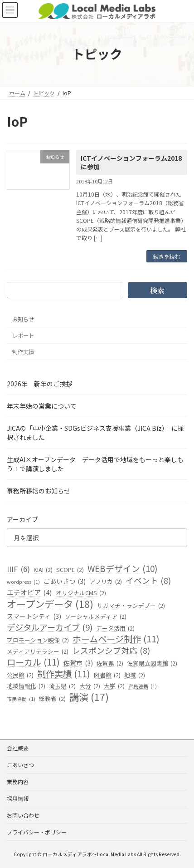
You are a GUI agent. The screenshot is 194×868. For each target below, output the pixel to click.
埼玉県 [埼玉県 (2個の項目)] (62, 686)
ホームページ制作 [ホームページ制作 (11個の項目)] (116, 639)
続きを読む (167, 256)
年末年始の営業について (42, 406)
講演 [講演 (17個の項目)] (89, 697)
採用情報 (18, 798)
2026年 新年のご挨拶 (39, 384)
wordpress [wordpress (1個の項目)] (23, 582)
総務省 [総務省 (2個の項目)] (52, 699)
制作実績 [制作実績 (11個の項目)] (64, 674)
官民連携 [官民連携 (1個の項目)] (143, 686)
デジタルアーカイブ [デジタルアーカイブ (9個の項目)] (50, 627)
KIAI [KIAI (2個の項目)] (43, 570)
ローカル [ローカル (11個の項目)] (33, 662)
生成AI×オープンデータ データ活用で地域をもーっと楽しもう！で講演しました (95, 464)
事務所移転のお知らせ (39, 491)
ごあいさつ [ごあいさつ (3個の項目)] (65, 582)
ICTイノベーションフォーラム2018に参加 (131, 163)
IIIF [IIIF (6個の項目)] (18, 569)
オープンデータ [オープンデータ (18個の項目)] (50, 604)
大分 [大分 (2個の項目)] (90, 686)
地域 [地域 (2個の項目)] (135, 675)
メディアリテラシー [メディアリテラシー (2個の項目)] (38, 652)
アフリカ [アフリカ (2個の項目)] (106, 582)
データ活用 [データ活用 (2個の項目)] (115, 628)
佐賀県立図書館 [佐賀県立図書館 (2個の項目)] (152, 663)
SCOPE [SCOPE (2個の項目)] (70, 570)
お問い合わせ (23, 815)
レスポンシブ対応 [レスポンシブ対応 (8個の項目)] (111, 651)
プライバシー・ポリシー (37, 832)
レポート (23, 335)
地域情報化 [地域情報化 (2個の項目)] (26, 686)
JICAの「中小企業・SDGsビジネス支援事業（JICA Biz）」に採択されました (95, 433)
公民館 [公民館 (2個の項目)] (20, 675)
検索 (157, 290)
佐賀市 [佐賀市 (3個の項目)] (78, 663)
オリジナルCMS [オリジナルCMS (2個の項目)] (81, 593)
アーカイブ (22, 520)
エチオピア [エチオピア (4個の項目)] (29, 593)
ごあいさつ (20, 765)
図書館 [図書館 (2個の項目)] (107, 675)
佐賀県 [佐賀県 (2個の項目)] (110, 663)
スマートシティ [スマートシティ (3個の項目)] (34, 616)
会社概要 (18, 748)
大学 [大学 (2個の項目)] (114, 686)
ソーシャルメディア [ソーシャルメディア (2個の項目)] (96, 616)
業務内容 (18, 782)
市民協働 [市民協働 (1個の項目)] (21, 699)
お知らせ (23, 319)
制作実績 (23, 352)
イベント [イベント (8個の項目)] (148, 581)
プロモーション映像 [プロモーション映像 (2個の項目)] (38, 640)
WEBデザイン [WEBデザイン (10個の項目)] (122, 568)
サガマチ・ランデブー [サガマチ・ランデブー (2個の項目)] (131, 606)
